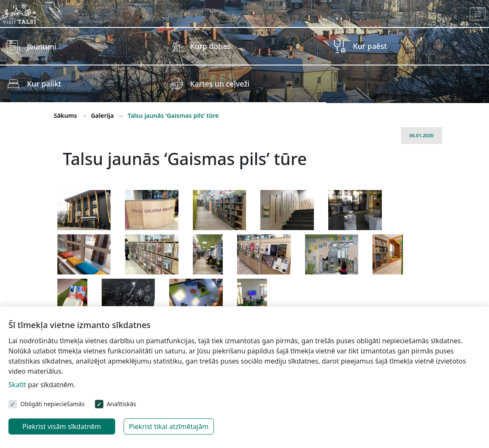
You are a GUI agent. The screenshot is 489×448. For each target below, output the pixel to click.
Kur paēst (370, 46)
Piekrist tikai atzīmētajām (169, 426)
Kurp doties (210, 46)
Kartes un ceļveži (220, 84)
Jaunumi (42, 46)
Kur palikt (44, 84)
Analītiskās (122, 404)
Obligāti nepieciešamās (53, 404)
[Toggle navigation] (478, 14)
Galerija (102, 115)
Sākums (66, 115)
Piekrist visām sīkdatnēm (62, 426)
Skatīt (17, 385)
